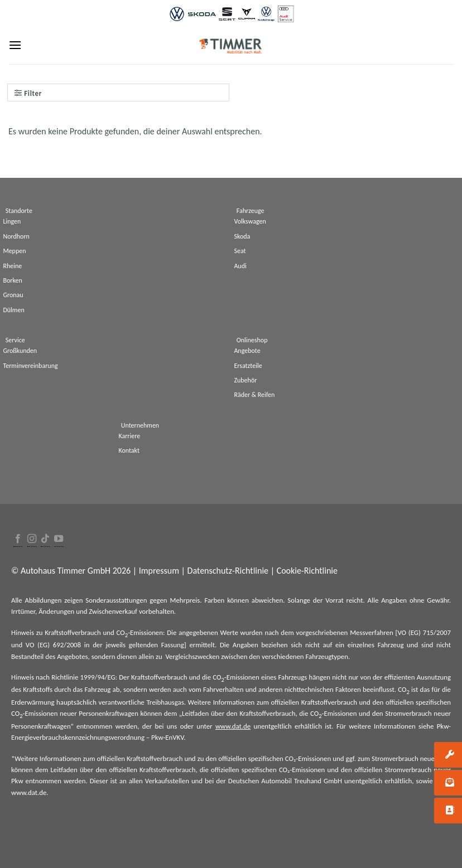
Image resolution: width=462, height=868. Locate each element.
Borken (12, 280)
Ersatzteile (248, 366)
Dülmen (13, 310)
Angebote (247, 351)
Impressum (159, 571)
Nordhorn (16, 236)
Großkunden (20, 351)
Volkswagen (250, 221)
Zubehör (245, 380)
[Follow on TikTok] (45, 539)
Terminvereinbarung (30, 366)
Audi (240, 266)
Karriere (129, 436)
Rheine (12, 266)
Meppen (14, 251)
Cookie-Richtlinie (307, 571)
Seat (240, 251)
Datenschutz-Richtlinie (228, 571)
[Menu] (15, 45)
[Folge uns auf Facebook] (18, 539)
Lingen (12, 221)
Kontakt (129, 450)
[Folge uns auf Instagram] (32, 539)
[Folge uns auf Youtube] (59, 539)
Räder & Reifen (254, 395)
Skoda (242, 236)
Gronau (13, 295)
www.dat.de (233, 726)
